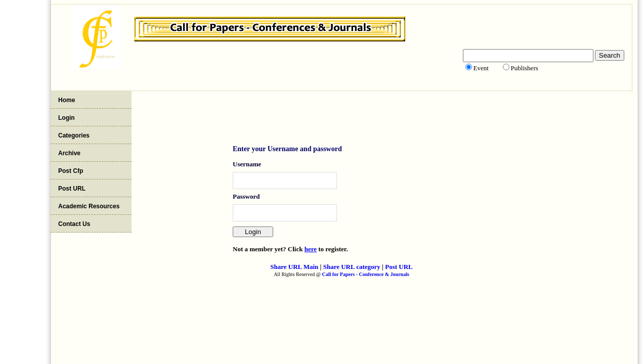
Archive (69, 153)
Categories (74, 135)
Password (246, 196)
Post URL (72, 189)
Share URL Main (294, 267)
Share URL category (352, 267)
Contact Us (74, 224)
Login (67, 118)
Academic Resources (89, 206)
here (311, 249)
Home (67, 100)
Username (247, 164)
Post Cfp (71, 171)
